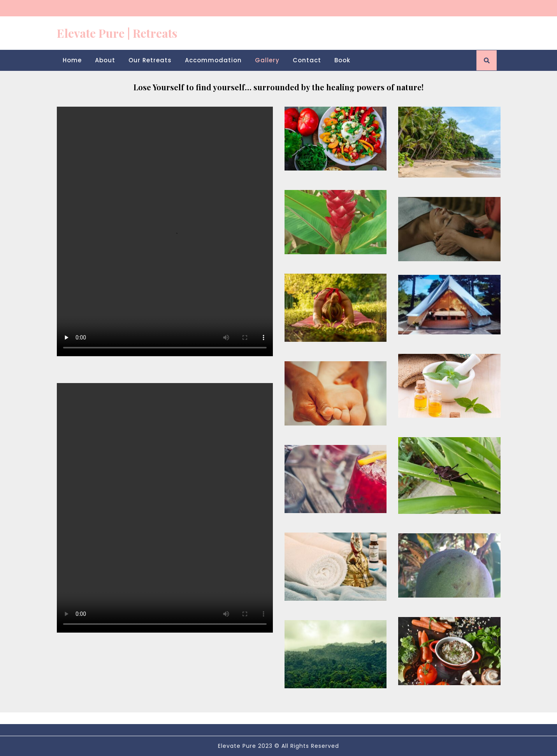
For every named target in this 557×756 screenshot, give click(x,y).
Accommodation (213, 60)
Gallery (267, 60)
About (105, 60)
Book (342, 60)
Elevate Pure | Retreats (117, 33)
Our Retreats (150, 60)
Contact (307, 60)
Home (72, 60)
